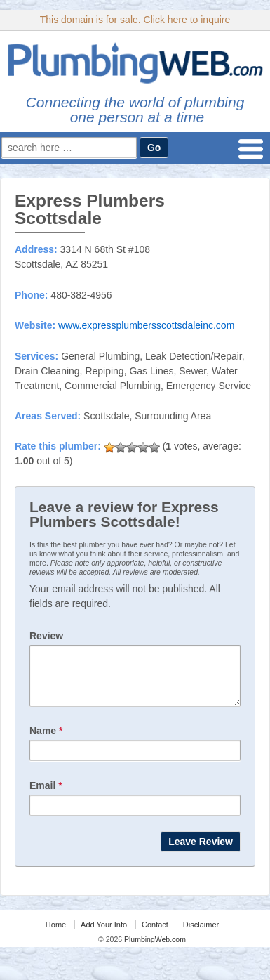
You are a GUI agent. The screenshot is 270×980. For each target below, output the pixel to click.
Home (56, 935)
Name (46, 741)
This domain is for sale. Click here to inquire (135, 20)
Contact (155, 935)
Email (46, 796)
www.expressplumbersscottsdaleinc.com (146, 325)
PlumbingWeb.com (154, 950)
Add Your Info (104, 935)
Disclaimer (201, 935)
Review (46, 636)
